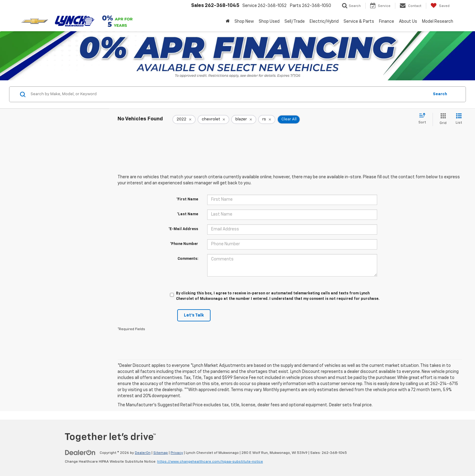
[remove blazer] (244, 119)
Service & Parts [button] (359, 22)
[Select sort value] (424, 119)
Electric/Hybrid (324, 22)
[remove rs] (267, 119)
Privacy (177, 453)
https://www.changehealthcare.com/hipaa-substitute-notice (210, 462)
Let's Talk (194, 315)
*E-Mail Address (183, 229)
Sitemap (161, 453)
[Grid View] (442, 119)
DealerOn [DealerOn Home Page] (143, 453)
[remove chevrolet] (213, 119)
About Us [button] (408, 22)
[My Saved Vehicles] (440, 6)
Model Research (438, 22)
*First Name (187, 199)
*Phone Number (184, 244)
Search (440, 94)
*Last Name (188, 214)
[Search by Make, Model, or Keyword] (229, 94)
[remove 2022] (184, 119)
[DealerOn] (80, 453)
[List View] (459, 119)
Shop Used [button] (269, 22)
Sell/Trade (295, 22)
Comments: (188, 259)
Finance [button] (387, 22)
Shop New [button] (244, 22)
